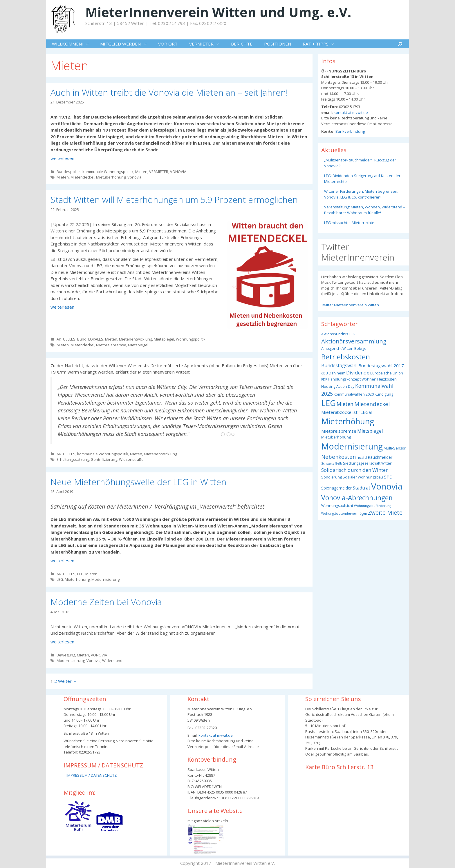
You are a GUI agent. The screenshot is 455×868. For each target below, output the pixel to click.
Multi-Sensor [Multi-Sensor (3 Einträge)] (395, 448)
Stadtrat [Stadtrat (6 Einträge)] (361, 488)
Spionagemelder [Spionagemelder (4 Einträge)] (336, 488)
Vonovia (134, 177)
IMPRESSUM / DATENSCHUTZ (92, 775)
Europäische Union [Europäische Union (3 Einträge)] (387, 373)
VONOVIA (178, 172)
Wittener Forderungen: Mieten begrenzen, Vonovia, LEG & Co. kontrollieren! (361, 194)
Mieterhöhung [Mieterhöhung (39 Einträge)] (348, 421)
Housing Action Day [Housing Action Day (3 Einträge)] (338, 386)
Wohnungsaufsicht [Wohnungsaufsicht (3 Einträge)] (337, 506)
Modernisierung (105, 579)
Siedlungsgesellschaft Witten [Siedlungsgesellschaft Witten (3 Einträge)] (368, 463)
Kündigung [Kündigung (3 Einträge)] (384, 394)
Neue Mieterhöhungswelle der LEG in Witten (138, 482)
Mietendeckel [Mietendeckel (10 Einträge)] (372, 404)
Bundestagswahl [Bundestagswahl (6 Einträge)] (339, 365)
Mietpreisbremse (111, 345)
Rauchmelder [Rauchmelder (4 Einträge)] (380, 457)
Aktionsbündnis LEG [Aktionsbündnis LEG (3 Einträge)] (338, 334)
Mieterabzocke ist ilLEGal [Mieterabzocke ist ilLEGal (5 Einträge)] (346, 412)
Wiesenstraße (131, 459)
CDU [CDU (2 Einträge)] (325, 373)
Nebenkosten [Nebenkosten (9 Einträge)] (338, 457)
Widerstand (112, 660)
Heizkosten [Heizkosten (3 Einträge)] (387, 379)
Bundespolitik (69, 172)
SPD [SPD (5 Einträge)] (388, 477)
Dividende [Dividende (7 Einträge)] (358, 373)
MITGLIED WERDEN (126, 44)
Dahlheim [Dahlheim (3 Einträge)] (337, 373)
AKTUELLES (66, 339)
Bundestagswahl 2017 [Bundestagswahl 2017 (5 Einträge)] (381, 365)
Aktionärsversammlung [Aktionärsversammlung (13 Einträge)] (354, 341)
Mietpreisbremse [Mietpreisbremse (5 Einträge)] (339, 431)
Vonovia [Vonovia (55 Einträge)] (387, 486)
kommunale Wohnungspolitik (108, 172)
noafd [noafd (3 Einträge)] (362, 457)
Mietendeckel (82, 177)
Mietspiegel (164, 339)
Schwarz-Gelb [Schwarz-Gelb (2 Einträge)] (332, 463)
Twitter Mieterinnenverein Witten (350, 305)
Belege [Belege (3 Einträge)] (360, 349)
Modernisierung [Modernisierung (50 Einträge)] (352, 446)
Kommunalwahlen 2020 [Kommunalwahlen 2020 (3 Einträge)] (354, 394)
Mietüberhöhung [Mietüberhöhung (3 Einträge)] (336, 437)
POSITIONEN (278, 44)
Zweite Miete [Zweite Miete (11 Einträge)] (385, 513)
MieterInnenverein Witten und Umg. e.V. (218, 12)
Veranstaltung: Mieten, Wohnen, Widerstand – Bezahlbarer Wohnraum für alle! (365, 210)
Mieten (141, 172)
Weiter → (68, 681)
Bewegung (66, 655)
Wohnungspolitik (191, 339)
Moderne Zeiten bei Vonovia (106, 602)
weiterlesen (62, 158)
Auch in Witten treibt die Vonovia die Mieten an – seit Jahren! (169, 92)
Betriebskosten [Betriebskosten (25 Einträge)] (346, 357)
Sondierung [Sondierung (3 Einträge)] (332, 477)
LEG (80, 574)
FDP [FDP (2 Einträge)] (324, 379)
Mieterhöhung (77, 579)
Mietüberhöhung (111, 177)
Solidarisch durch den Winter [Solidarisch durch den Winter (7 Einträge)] (354, 470)
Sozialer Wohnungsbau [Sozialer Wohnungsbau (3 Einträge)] (363, 477)
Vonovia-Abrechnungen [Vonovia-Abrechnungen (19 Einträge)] (357, 498)
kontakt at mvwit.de (350, 112)
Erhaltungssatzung (73, 459)
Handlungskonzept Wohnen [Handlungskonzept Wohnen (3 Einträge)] (352, 379)
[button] (89, 44)
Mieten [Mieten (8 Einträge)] (345, 404)
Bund (82, 339)
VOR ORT (168, 44)
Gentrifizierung (104, 459)
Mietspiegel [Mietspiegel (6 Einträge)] (370, 431)
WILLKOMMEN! (73, 44)
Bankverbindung (350, 131)
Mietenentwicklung (136, 339)
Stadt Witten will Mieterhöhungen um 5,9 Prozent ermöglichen (174, 200)
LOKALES (96, 339)
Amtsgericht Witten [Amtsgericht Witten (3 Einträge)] (337, 349)
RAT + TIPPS (321, 44)
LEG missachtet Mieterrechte (349, 223)
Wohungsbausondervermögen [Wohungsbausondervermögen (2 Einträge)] (344, 514)
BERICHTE (242, 44)
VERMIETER (207, 44)
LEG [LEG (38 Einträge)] (328, 403)
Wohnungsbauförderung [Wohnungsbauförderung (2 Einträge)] (373, 506)
